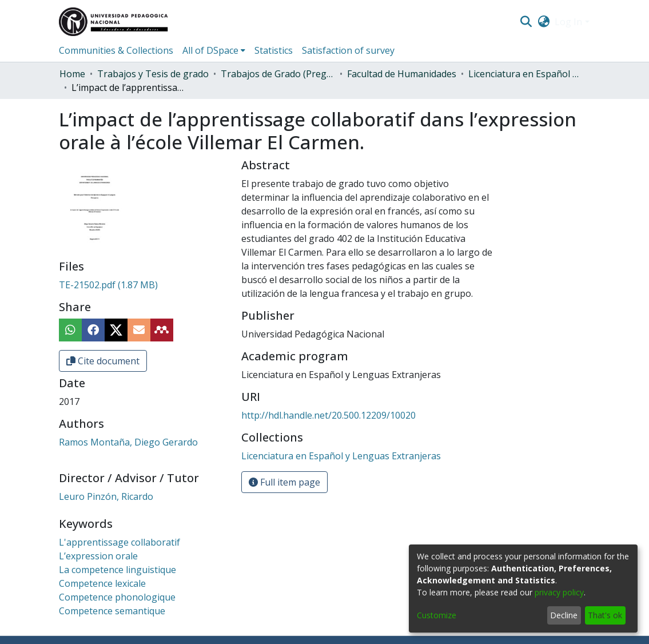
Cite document (103, 361)
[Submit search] (526, 22)
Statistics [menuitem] (274, 50)
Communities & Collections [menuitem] (116, 50)
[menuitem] (544, 22)
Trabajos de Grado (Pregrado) (278, 74)
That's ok (605, 615)
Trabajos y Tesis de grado (153, 74)
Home (72, 74)
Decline (564, 615)
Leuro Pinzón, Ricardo (106, 496)
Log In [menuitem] (568, 22)
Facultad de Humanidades (402, 74)
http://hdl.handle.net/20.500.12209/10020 (329, 415)
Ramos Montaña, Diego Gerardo (128, 442)
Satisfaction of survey (348, 50)
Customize (437, 615)
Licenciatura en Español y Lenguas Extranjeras (525, 74)
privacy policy (559, 592)
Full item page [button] (284, 482)
